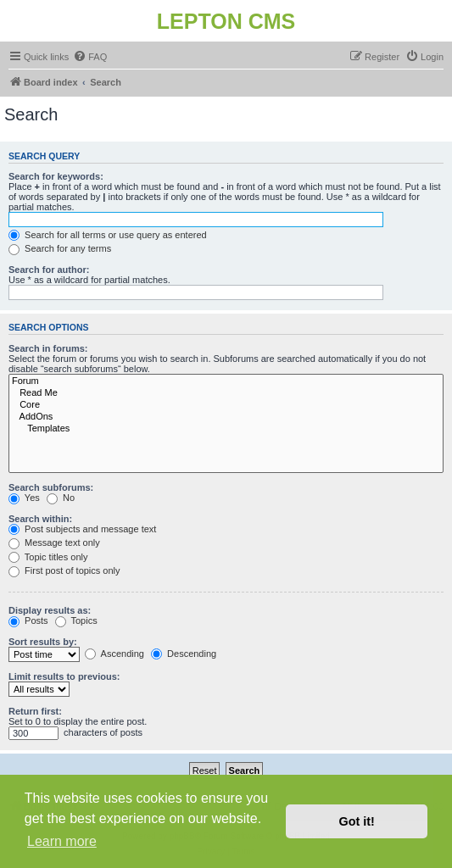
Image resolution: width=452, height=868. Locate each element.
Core (226, 405)
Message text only (54, 542)
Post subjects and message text (82, 529)
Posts (28, 620)
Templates (226, 429)
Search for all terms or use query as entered (108, 235)
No (61, 498)
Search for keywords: (56, 176)
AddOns (226, 417)
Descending (184, 654)
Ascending (114, 654)
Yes (24, 498)
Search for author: (49, 270)
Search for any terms (60, 248)
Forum (226, 381)
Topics (76, 620)
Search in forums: (48, 348)
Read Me (226, 393)
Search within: (40, 519)
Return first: (35, 711)
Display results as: (50, 610)
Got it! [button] (357, 821)
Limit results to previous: (64, 676)
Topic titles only (48, 557)
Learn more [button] (62, 841)
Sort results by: (43, 642)
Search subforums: (51, 487)
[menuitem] (90, 57)
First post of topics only (64, 570)
